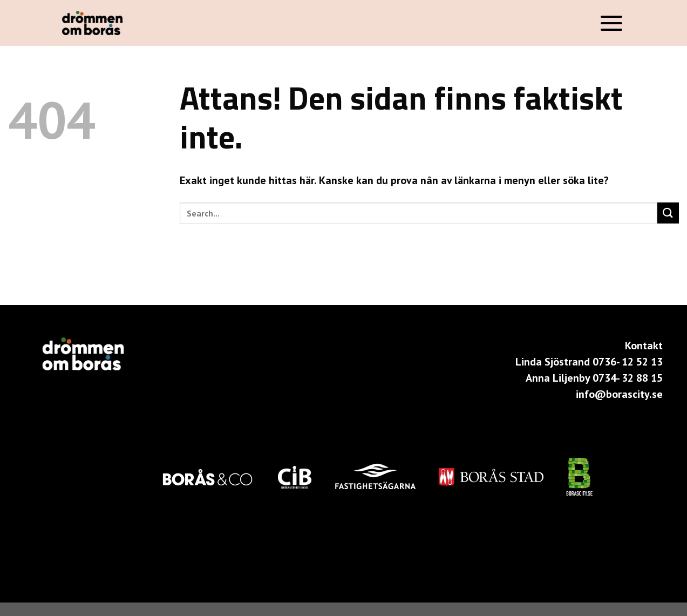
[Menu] (612, 23)
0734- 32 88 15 (628, 378)
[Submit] (668, 213)
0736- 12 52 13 (628, 362)
